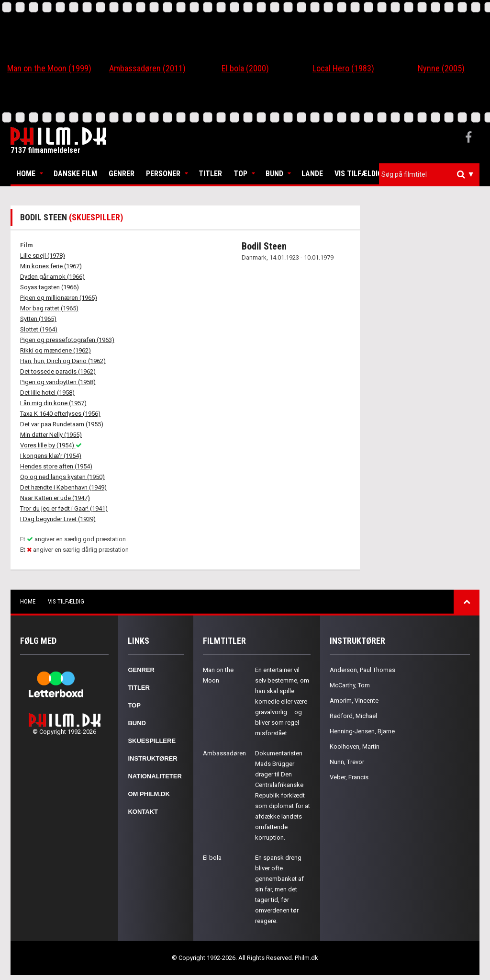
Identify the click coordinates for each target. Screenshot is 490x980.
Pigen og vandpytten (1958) (58, 382)
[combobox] (429, 175)
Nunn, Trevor (347, 762)
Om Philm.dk (149, 794)
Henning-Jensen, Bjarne (362, 731)
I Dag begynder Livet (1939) (58, 519)
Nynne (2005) (441, 68)
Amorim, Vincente (354, 701)
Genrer (122, 174)
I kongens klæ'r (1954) (51, 456)
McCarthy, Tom (350, 685)
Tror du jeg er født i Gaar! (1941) (64, 508)
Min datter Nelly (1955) (51, 435)
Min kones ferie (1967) (51, 266)
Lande (312, 174)
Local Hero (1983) (343, 68)
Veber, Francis (349, 777)
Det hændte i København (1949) (63, 487)
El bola (212, 858)
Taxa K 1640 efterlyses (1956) (60, 414)
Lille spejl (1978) (43, 256)
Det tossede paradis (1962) (58, 371)
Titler (210, 174)
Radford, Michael (353, 716)
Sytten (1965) (38, 319)
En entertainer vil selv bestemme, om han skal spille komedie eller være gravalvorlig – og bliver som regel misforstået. (282, 701)
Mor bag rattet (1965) (49, 308)
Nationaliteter (155, 776)
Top (240, 174)
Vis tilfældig (358, 174)
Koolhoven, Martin (355, 746)
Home (26, 174)
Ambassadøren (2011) (147, 68)
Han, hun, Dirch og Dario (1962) (63, 361)
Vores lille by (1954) (51, 445)
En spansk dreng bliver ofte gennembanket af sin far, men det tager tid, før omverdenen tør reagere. (279, 889)
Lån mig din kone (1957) (53, 403)
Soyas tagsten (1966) (50, 287)
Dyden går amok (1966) (52, 277)
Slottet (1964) (39, 329)
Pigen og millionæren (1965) (59, 298)
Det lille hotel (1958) (47, 393)
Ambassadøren (224, 753)
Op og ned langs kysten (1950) (62, 477)
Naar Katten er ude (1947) (55, 498)
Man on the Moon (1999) (49, 68)
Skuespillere (152, 741)
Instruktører (152, 758)
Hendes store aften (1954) (56, 466)
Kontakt (143, 812)
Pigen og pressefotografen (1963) (67, 340)
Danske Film (75, 174)
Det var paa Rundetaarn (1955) (62, 424)
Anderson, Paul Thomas (362, 670)
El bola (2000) (245, 68)
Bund (274, 174)
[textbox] (432, 174)
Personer (163, 174)
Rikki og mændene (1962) (56, 350)
